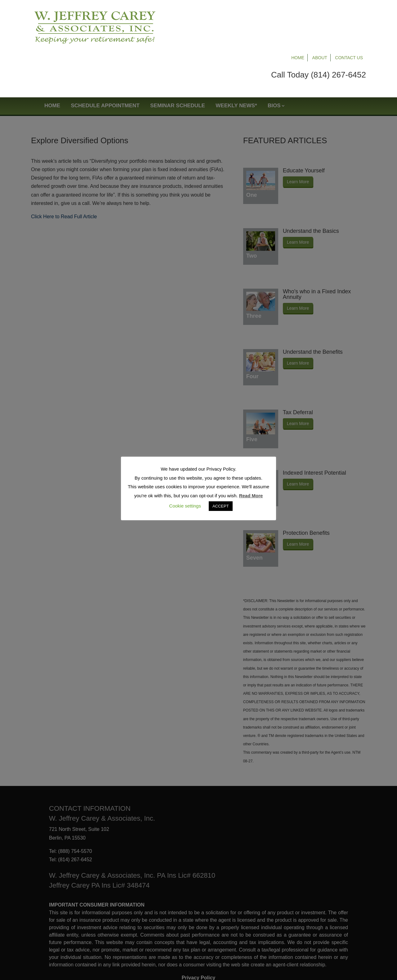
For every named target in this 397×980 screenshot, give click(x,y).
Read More (251, 496)
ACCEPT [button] (221, 506)
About (320, 13)
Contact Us (349, 13)
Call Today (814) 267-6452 (319, 30)
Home (298, 13)
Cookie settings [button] (185, 506)
